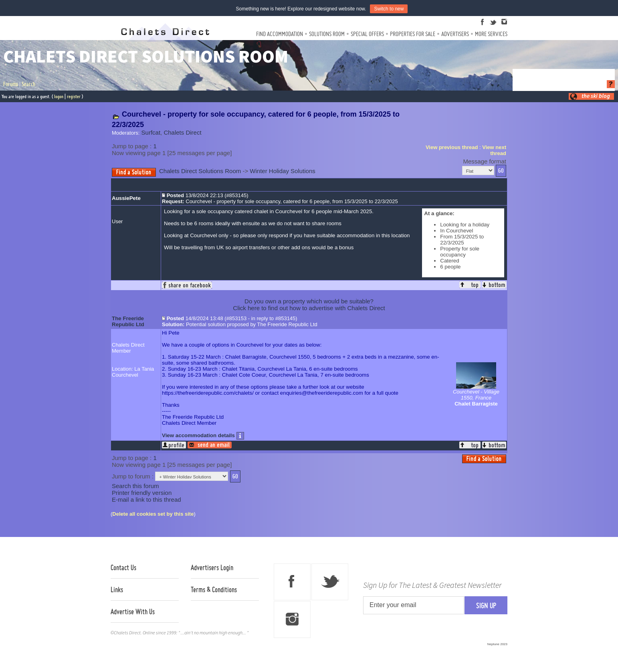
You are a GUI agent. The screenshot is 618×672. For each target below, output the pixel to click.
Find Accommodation (280, 34)
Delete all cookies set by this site (153, 514)
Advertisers (455, 34)
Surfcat (151, 132)
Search (28, 84)
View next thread (494, 150)
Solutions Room (327, 34)
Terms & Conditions (214, 589)
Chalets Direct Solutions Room (200, 171)
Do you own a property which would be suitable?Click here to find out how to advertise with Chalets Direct (309, 305)
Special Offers (367, 34)
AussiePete (126, 198)
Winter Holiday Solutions (282, 171)
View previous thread (452, 147)
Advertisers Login (212, 567)
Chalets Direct (182, 132)
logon (59, 96)
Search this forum (135, 486)
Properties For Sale (413, 34)
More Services (491, 34)
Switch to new (389, 9)
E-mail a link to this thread (146, 499)
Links (117, 589)
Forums (11, 84)
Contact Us (123, 567)
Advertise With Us (133, 611)
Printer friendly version (142, 493)
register (74, 96)
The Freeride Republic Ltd (128, 321)
